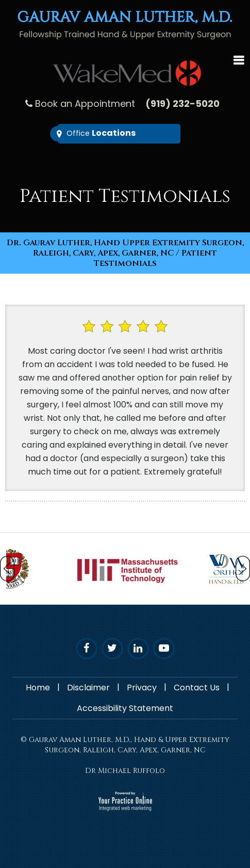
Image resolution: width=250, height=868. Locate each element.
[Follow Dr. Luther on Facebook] (87, 649)
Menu (239, 59)
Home (38, 688)
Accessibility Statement (125, 708)
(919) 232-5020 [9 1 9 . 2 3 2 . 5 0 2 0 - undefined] (182, 104)
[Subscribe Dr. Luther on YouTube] (164, 649)
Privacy (142, 688)
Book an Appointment (85, 104)
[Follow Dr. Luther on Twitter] (112, 649)
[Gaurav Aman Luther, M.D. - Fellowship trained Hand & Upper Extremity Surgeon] (125, 24)
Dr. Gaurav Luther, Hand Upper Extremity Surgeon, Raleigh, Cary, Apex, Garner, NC (125, 248)
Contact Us (197, 688)
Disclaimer (88, 688)
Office (101, 133)
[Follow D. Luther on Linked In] (138, 649)
